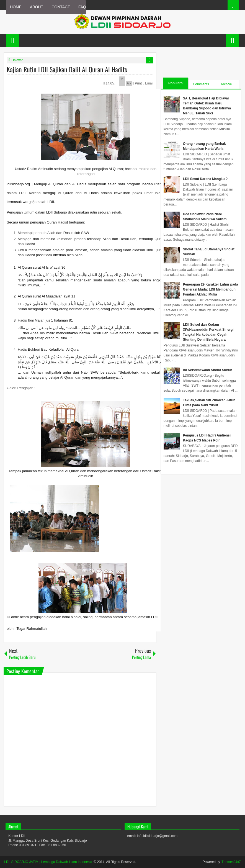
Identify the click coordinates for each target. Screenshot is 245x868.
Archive (226, 84)
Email (148, 83)
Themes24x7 (231, 862)
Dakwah (17, 60)
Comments (201, 84)
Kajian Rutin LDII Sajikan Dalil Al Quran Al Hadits (67, 69)
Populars (175, 83)
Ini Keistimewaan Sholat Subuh (208, 370)
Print (138, 83)
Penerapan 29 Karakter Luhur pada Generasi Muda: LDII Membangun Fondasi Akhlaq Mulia (211, 289)
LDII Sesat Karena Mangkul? (205, 179)
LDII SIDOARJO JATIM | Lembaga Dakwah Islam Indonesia (48, 862)
